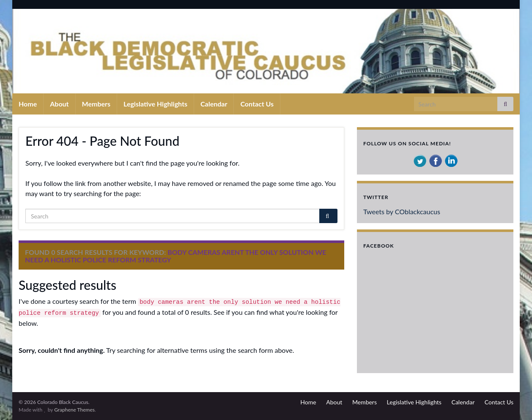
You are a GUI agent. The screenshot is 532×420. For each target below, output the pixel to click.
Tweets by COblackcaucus (402, 211)
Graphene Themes (74, 410)
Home (28, 104)
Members (96, 104)
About (59, 104)
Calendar (214, 104)
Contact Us (257, 104)
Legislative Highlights (155, 104)
